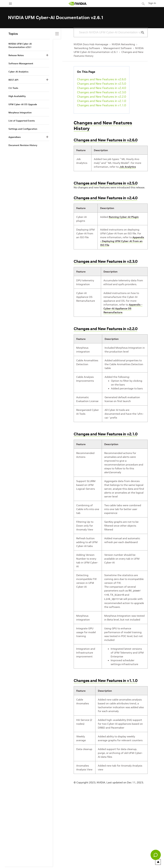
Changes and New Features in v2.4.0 (102, 88)
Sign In (152, 3)
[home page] (78, 4)
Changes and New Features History (103, 126)
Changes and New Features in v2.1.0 (102, 101)
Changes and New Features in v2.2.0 (102, 97)
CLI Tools (13, 88)
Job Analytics (128, 167)
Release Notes (16, 55)
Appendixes (15, 137)
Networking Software (87, 48)
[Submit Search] (141, 33)
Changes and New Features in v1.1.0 (102, 105)
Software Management (21, 63)
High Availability (17, 96)
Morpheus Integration (20, 113)
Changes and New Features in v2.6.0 (102, 79)
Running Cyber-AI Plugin (124, 217)
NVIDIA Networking (123, 44)
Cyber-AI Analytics (18, 72)
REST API (13, 80)
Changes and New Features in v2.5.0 (102, 84)
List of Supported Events (22, 121)
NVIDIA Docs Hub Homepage (91, 44)
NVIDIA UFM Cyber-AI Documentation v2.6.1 (20, 45)
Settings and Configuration (23, 129)
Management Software (118, 48)
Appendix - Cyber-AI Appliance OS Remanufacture (123, 308)
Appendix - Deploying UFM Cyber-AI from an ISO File (122, 241)
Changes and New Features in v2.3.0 (102, 92)
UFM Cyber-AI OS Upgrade (23, 104)
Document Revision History (23, 145)
